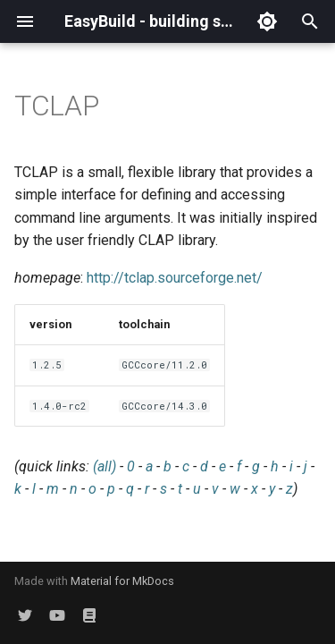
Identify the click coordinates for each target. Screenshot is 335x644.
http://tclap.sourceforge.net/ (175, 278)
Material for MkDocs (122, 581)
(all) (105, 466)
